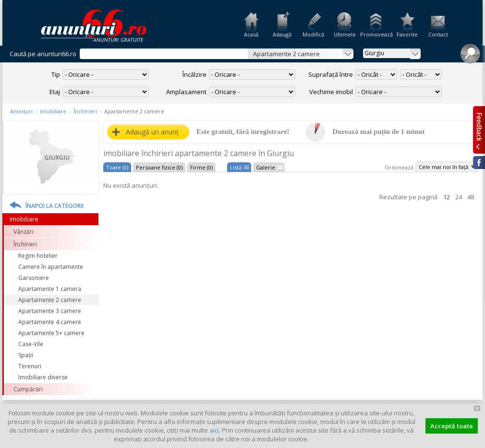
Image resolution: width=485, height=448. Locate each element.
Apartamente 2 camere (50, 300)
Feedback (479, 130)
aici (214, 430)
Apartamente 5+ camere (51, 333)
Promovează (376, 34)
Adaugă (282, 34)
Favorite (407, 34)
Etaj (55, 92)
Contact (438, 34)
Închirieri (85, 111)
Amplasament (186, 92)
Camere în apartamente (51, 267)
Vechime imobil (331, 92)
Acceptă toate (452, 426)
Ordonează (399, 167)
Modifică (313, 34)
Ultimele (345, 34)
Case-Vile (31, 344)
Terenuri (30, 366)
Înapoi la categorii (55, 206)
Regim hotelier (38, 256)
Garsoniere (34, 278)
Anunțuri (21, 111)
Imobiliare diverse (43, 377)
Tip (56, 74)
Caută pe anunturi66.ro (43, 54)
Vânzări (24, 232)
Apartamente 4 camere (50, 322)
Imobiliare (53, 111)
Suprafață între (331, 74)
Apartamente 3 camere (50, 311)
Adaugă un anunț (152, 132)
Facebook (479, 163)
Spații (26, 355)
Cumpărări (28, 389)
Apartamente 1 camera (50, 289)
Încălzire (194, 74)
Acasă (251, 34)
